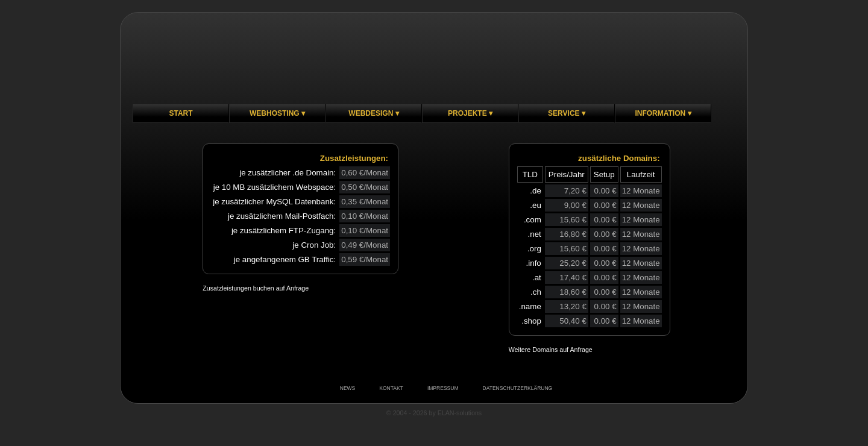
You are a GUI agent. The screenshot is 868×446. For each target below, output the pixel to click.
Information (660, 113)
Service (564, 113)
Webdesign (371, 113)
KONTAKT (391, 388)
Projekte (467, 113)
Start (181, 113)
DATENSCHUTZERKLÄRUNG (517, 388)
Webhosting (275, 113)
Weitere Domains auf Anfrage (551, 350)
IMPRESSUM (443, 388)
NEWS (348, 388)
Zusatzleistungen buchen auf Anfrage (256, 288)
